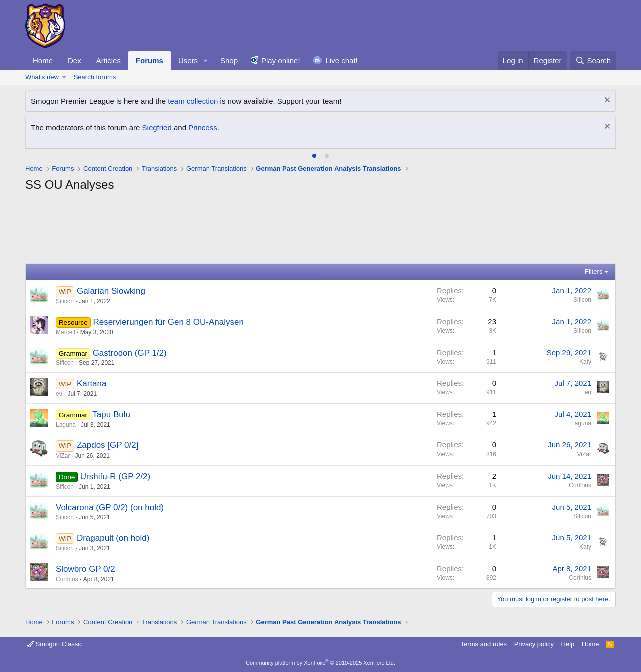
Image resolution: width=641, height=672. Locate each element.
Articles (108, 60)
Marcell (65, 332)
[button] (206, 60)
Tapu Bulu (111, 415)
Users (188, 60)
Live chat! (342, 60)
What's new (42, 77)
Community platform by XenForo (320, 663)
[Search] (593, 60)
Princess (203, 128)
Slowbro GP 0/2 (85, 569)
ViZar (63, 456)
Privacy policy (534, 644)
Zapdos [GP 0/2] (107, 445)
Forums (149, 60)
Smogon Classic (55, 644)
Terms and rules (484, 644)
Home (43, 60)
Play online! (281, 60)
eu (59, 394)
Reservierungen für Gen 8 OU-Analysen (168, 322)
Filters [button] (594, 271)
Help (568, 644)
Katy (585, 362)
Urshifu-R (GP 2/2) (115, 476)
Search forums (95, 77)
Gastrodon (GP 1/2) (130, 353)
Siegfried (157, 128)
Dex (74, 60)
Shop (229, 60)
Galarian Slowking (111, 291)
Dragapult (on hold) (113, 538)
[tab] (314, 156)
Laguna (66, 425)
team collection (193, 101)
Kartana (92, 384)
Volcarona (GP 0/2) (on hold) (110, 507)
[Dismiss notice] (606, 101)
